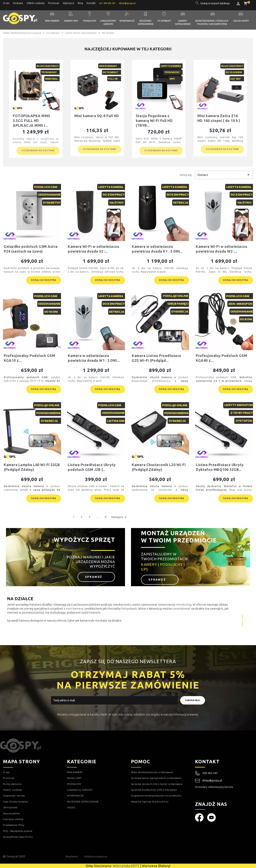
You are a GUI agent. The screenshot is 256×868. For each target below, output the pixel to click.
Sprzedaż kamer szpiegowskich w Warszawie (156, 778)
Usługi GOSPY (241, 21)
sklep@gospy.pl (209, 781)
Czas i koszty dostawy (15, 802)
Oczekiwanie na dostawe (38, 151)
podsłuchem (94, 608)
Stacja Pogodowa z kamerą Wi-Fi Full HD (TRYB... (154, 121)
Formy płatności (12, 784)
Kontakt (91, 3)
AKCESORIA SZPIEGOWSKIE (83, 802)
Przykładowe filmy (14, 825)
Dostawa (18, 3)
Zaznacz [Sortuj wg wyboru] (224, 175)
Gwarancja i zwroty (14, 796)
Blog (80, 3)
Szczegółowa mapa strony (18, 837)
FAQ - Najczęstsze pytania (18, 831)
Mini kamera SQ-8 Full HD (97, 116)
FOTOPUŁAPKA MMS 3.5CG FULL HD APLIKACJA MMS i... (31, 121)
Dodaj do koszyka (44, 280)
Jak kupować (10, 807)
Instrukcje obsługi (13, 819)
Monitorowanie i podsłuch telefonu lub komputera (212, 22)
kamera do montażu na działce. (101, 620)
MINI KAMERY (75, 772)
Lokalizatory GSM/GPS (108, 22)
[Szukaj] (215, 3)
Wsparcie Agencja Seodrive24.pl (150, 802)
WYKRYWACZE (75, 796)
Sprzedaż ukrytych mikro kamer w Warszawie (157, 784)
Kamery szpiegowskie (183, 22)
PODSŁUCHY (74, 784)
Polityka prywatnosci (96, 857)
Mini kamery (52, 21)
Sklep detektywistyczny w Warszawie (152, 772)
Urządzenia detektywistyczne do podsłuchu (156, 796)
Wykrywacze (127, 21)
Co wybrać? (164, 21)
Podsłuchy (90, 21)
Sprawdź (94, 577)
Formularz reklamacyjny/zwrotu (214, 787)
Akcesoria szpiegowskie (146, 22)
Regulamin (72, 857)
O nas (6, 3)
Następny (120, 517)
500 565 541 (210, 773)
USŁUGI (71, 807)
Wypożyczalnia (11, 813)
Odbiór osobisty (36, 3)
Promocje (54, 3)
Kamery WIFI (71, 21)
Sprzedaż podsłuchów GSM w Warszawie (154, 790)
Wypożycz (68, 3)
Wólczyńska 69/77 (126, 866)
